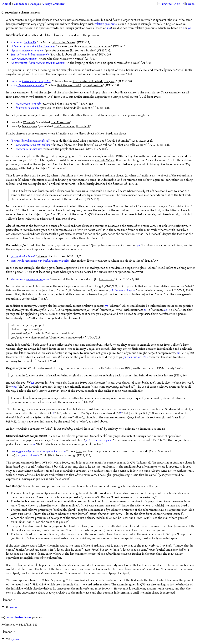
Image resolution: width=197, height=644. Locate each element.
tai (178, 353)
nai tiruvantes (38, 63)
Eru (30, 54)
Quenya (35, 3)
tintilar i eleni (23, 256)
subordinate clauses (19, 617)
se (165, 310)
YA (32, 382)
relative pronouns (106, 24)
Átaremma (23, 42)
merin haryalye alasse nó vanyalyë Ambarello (38, 451)
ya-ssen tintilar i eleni (136, 357)
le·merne (28, 108)
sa (145, 310)
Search (190, 3)
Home (6, 3)
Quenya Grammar (53, 3)
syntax (13, 607)
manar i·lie (29, 149)
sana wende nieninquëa (24, 260)
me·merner (28, 104)
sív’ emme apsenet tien (33, 46)
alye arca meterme (27, 50)
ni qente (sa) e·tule (28, 455)
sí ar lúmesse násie (30, 279)
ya (189, 28)
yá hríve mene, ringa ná (122, 290)
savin (27, 85)
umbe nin (31, 81)
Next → (179, 3)
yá (55, 290)
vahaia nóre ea (33, 145)
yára (14, 386)
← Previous (165, 3)
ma (109, 28)
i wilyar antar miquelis (53, 260)
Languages (20, 3)
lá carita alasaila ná (30, 140)
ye (106, 306)
